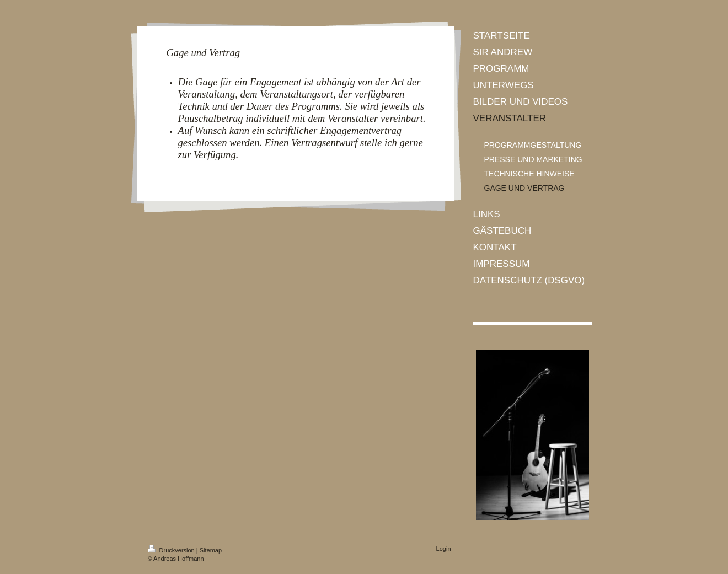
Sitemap (211, 550)
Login (444, 549)
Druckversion (172, 550)
